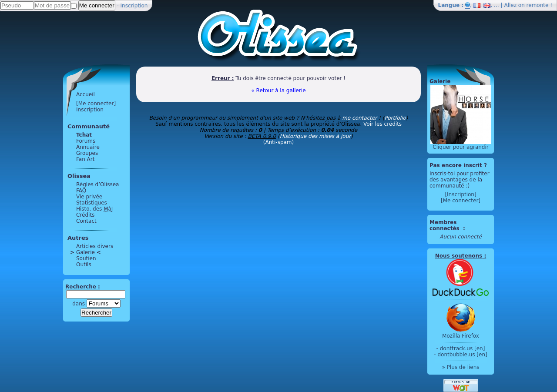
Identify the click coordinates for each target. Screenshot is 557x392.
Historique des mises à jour (315, 136)
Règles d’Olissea (97, 184)
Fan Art (85, 159)
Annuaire (88, 147)
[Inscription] (460, 194)
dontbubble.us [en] (462, 355)
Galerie (86, 252)
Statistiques (92, 203)
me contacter (359, 118)
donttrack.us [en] (463, 348)
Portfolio (395, 118)
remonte (538, 5)
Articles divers (95, 246)
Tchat (84, 135)
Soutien (86, 258)
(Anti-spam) (278, 142)
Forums (86, 141)
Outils (84, 265)
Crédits (85, 215)
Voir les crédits (383, 124)
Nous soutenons (459, 256)
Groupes (87, 153)
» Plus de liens (460, 367)
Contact (86, 221)
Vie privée (89, 197)
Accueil (86, 94)
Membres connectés (445, 225)
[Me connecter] (96, 104)
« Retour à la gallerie (278, 90)
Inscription (134, 6)
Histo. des (94, 209)
